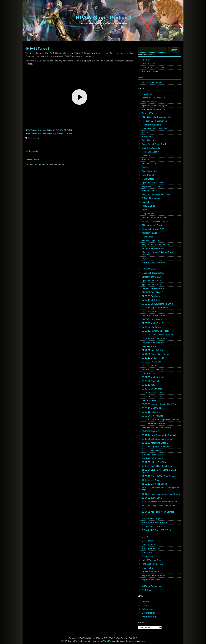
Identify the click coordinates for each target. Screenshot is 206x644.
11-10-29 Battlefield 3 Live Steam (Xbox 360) (160, 489)
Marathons (147, 94)
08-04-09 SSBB (149, 373)
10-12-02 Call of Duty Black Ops (157, 466)
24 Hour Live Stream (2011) (155, 221)
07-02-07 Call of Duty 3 (153, 292)
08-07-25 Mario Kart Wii (153, 377)
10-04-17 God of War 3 (152, 454)
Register (146, 601)
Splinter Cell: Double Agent (154, 105)
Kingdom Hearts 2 (150, 102)
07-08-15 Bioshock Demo (154, 339)
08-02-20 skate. (149, 366)
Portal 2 (145, 210)
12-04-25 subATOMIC (152, 498)
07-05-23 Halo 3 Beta (152, 319)
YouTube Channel (150, 71)
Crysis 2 (146, 202)
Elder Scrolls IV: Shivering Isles (156, 117)
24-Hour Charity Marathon (154, 262)
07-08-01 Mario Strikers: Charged (157, 335)
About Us (146, 60)
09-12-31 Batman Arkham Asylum (157, 439)
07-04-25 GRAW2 (150, 312)
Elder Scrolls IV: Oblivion (153, 98)
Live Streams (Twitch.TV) (153, 67)
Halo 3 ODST (148, 175)
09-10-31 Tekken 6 (37, 49)
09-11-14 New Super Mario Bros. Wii (159, 435)
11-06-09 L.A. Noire (151, 480)
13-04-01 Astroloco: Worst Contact (158, 512)
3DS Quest (147, 590)
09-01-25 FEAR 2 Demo (153, 393)
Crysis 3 (146, 258)
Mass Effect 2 (148, 179)
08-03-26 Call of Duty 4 (153, 369)
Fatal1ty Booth (149, 545)
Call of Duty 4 (148, 140)
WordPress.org (149, 617)
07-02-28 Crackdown (152, 296)
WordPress (108, 641)
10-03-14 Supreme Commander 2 (157, 447)
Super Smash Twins (151, 579)
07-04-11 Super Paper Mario (155, 308)
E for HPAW (147, 541)
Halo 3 (145, 132)
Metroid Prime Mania (151, 125)
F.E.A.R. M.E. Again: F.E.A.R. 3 (156, 530)
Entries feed (147, 609)
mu (143, 641)
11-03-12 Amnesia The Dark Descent (159, 476)
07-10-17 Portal (149, 346)
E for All (145, 537)
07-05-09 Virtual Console (153, 315)
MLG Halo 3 (147, 568)
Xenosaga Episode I (151, 241)
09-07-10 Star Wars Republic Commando (161, 420)
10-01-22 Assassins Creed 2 (155, 443)
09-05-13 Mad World (151, 408)
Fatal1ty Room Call (151, 549)
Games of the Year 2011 (153, 229)
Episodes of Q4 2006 (152, 285)
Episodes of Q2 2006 (152, 277)
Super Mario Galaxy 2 (152, 187)
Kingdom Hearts (149, 233)
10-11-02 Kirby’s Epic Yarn (154, 462)
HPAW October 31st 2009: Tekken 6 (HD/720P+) (44, 130)
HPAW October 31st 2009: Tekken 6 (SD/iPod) (44, 134)
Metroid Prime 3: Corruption (155, 129)
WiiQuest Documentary (153, 586)
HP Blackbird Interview (152, 564)
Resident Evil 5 (149, 163)
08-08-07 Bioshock (150, 381)
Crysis (145, 167)
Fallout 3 (146, 156)
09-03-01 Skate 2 (150, 400)
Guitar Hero (147, 556)
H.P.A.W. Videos (149, 269)
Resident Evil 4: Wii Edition (154, 121)
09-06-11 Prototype (151, 412)
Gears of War (148, 113)
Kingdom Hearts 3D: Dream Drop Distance (157, 253)
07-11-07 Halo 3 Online (153, 350)
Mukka (138, 641)
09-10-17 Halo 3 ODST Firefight (157, 427)
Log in (145, 605)
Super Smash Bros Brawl (153, 576)
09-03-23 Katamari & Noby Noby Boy (159, 404)
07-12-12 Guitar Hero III (153, 358)
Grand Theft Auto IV (151, 148)
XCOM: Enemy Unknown (153, 248)
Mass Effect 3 (148, 237)
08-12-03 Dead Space (152, 389)
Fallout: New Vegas (151, 198)
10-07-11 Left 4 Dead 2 (153, 458)
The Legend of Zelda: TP (153, 109)
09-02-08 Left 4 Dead (152, 396)
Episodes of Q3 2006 (152, 281)
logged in (42, 165)
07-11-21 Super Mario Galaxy (156, 354)
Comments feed (149, 613)
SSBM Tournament (151, 572)
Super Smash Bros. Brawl (154, 144)
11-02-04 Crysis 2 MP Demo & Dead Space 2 (159, 471)
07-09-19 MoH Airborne (153, 342)
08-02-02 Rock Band (151, 362)
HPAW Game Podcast (103, 18)
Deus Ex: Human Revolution (155, 217)
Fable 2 (145, 160)
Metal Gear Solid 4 (150, 152)
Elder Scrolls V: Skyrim (152, 225)
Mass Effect (147, 136)
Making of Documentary (153, 273)
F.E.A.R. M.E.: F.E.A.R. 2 (153, 526)
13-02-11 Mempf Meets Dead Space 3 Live (159, 507)
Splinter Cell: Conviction (153, 183)
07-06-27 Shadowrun (152, 327)
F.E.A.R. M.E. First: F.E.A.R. (155, 522)
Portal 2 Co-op (149, 206)
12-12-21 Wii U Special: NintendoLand (160, 502)
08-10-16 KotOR (149, 385)
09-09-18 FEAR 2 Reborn (154, 424)
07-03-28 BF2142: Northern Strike (158, 304)
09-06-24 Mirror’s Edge (152, 416)
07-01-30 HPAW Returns (153, 288)
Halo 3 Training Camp (152, 560)
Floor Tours (147, 552)
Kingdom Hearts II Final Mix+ (155, 244)
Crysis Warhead (149, 171)
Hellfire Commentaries (152, 83)
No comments (33, 138)
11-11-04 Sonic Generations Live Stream (161, 494)
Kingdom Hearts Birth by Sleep (156, 194)
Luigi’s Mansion (149, 214)
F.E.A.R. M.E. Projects (152, 519)
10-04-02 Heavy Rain (152, 451)
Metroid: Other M (150, 190)
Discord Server (149, 64)
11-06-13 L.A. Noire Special (155, 484)
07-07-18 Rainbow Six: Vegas (156, 331)
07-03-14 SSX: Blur (151, 300)
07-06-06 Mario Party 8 (152, 323)
